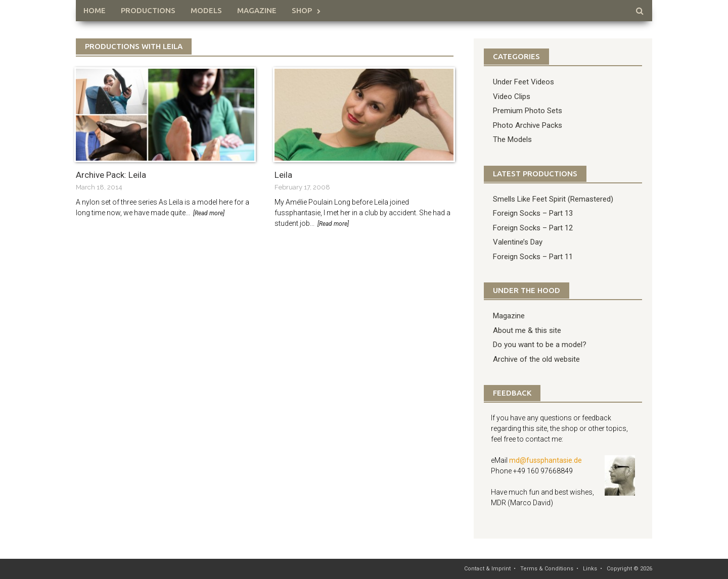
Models (206, 10)
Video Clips (512, 96)
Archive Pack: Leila (111, 175)
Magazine (257, 10)
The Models (512, 139)
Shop (302, 10)
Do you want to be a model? (540, 345)
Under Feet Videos (524, 82)
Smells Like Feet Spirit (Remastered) (553, 199)
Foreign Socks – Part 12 (533, 228)
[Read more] (209, 213)
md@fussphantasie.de (545, 460)
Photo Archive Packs (528, 125)
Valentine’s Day (518, 242)
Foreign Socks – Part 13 (533, 213)
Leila (283, 175)
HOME (95, 10)
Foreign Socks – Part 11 (533, 257)
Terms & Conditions (547, 569)
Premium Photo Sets (528, 111)
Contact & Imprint (487, 569)
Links (590, 569)
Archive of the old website (536, 359)
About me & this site (527, 330)
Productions (148, 10)
